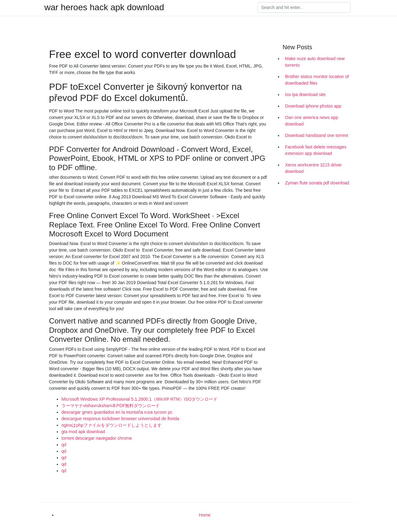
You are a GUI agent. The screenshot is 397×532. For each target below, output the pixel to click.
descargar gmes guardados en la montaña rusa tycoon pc (117, 412)
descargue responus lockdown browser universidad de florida (120, 419)
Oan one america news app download (312, 121)
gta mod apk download (83, 432)
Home (205, 515)
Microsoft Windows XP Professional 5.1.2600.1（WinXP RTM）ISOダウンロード (139, 399)
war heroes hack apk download (104, 7)
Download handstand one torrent (317, 135)
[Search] (304, 7)
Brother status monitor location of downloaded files (317, 80)
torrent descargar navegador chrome (97, 438)
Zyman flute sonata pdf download (317, 183)
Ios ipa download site (305, 95)
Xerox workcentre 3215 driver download (313, 168)
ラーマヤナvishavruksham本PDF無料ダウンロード (111, 406)
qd (64, 445)
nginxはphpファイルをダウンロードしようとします (112, 425)
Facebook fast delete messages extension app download (316, 150)
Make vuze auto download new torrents (315, 62)
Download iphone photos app (313, 106)
